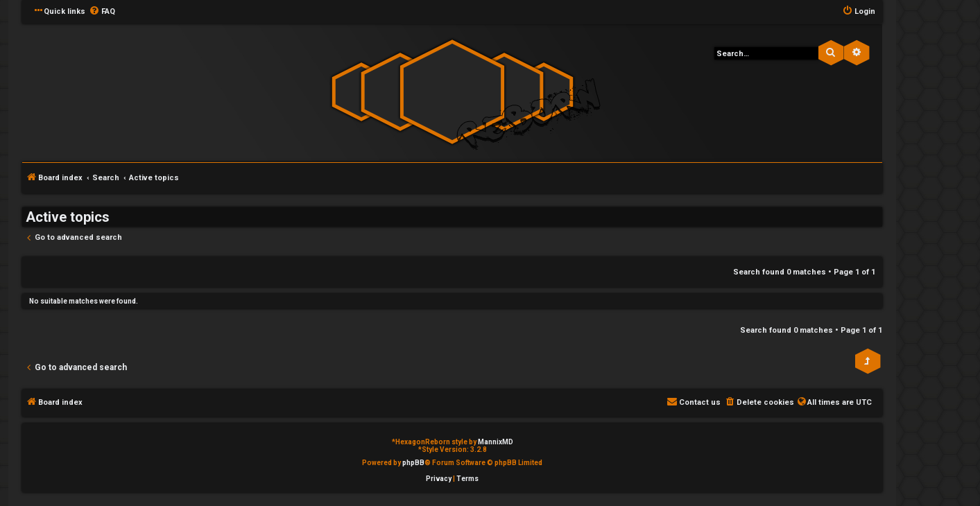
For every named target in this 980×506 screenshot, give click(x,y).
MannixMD (496, 442)
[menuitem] (102, 12)
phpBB (413, 463)
